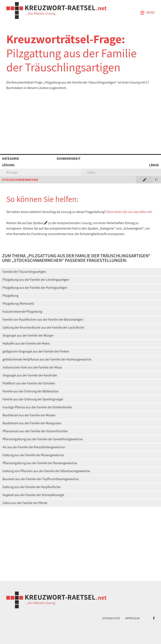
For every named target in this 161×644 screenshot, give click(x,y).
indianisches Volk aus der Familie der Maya (32, 367)
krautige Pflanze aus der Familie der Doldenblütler (37, 407)
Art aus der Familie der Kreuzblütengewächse (34, 447)
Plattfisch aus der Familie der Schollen (29, 383)
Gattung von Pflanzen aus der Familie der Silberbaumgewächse (46, 471)
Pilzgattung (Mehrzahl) (18, 304)
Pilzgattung (10, 296)
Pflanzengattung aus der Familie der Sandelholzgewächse (43, 439)
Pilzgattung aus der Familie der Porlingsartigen (35, 288)
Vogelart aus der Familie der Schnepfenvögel (33, 495)
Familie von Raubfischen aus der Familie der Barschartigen (43, 319)
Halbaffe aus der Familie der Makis (26, 343)
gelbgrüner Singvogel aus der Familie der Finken (36, 351)
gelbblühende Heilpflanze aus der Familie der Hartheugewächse (47, 359)
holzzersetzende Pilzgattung (22, 312)
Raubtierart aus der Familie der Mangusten (32, 423)
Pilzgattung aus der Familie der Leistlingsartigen (36, 280)
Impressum (132, 618)
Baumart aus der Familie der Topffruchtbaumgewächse (41, 479)
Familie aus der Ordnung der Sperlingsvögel (33, 399)
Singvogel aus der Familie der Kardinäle (30, 375)
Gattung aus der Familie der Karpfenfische (32, 487)
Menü (147, 13)
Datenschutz (111, 618)
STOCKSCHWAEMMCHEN (20, 180)
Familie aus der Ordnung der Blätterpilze (31, 391)
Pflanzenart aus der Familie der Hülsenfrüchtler (35, 431)
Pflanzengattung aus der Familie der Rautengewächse (40, 463)
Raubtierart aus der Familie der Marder (29, 415)
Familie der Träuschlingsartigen (24, 272)
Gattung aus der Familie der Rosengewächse (33, 455)
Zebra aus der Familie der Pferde (25, 503)
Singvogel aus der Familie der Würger (28, 335)
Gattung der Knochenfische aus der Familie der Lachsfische (43, 327)
